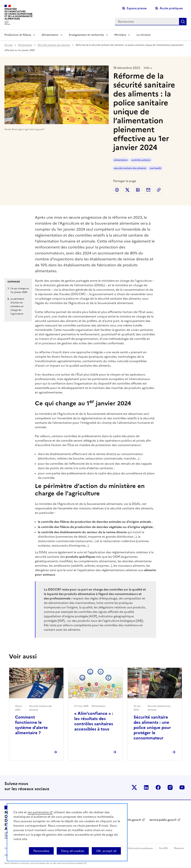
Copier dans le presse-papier (159, 190)
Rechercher (183, 22)
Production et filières (18, 35)
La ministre (144, 35)
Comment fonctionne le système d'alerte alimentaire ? (31, 725)
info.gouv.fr (134, 820)
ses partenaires (38, 812)
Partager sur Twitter (127, 190)
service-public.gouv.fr (163, 820)
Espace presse (137, 8)
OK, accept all (106, 851)
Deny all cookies (73, 851)
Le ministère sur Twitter (134, 787)
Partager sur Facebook (117, 190)
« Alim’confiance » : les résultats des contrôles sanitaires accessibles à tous (94, 721)
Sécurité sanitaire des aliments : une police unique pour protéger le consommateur (152, 728)
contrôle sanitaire (141, 160)
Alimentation (50, 35)
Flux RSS (163, 848)
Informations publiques (140, 848)
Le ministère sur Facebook (158, 787)
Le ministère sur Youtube (182, 787)
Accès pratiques (171, 8)
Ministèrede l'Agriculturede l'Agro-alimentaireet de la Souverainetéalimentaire (18, 14)
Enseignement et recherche (86, 35)
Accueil (8, 45)
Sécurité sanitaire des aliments (54, 45)
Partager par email (148, 190)
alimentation (121, 160)
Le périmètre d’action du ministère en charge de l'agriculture (17, 306)
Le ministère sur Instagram (170, 787)
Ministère (120, 35)
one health (155, 168)
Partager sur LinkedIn (138, 190)
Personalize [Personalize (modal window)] (41, 851)
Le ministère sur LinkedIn (146, 787)
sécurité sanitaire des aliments (130, 168)
